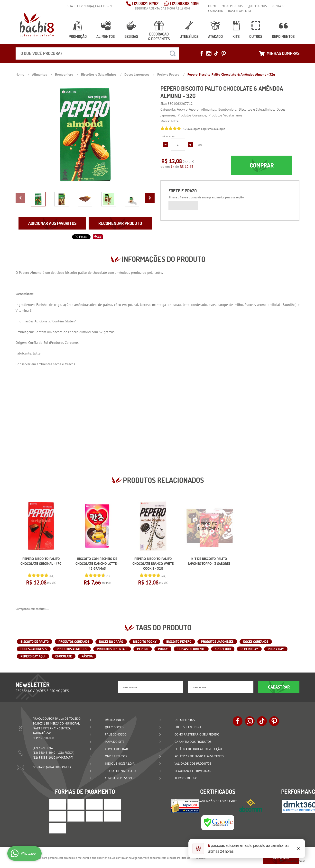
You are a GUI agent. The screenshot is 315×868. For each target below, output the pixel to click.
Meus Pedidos (232, 6)
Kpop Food (223, 649)
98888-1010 (184, 4)
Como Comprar (116, 749)
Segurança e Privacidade (194, 771)
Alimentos (106, 36)
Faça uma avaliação (213, 129)
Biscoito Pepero (179, 642)
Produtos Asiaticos (72, 649)
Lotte (158, 273)
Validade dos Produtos (193, 764)
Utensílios (189, 36)
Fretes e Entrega (188, 727)
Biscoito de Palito (35, 642)
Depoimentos (283, 36)
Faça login (103, 6)
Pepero (24, 273)
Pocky (163, 649)
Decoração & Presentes (159, 36)
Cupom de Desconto (120, 778)
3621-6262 (145, 4)
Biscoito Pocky (145, 642)
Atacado (215, 36)
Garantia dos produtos (193, 742)
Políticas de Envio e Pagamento (199, 756)
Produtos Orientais (112, 649)
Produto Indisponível (209, 526)
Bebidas (131, 36)
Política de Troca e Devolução (198, 749)
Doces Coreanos (256, 642)
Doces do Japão (111, 642)
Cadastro (216, 11)
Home (212, 6)
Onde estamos (116, 756)
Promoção (78, 36)
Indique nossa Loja (120, 764)
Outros (256, 36)
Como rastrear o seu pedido (197, 734)
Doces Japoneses (34, 649)
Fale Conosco (116, 734)
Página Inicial (116, 720)
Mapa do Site (115, 742)
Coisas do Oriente (191, 649)
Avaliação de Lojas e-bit (218, 801)
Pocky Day (276, 649)
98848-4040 (44, 753)
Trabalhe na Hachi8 (120, 771)
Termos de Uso (186, 778)
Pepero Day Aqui (33, 656)
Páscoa (87, 656)
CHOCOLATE (64, 656)
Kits (236, 36)
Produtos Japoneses (217, 642)
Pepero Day (249, 649)
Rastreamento (240, 11)
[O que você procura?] (173, 53)
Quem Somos (257, 6)
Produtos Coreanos (64, 343)
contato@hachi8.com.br (52, 767)
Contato (278, 6)
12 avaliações (192, 129)
